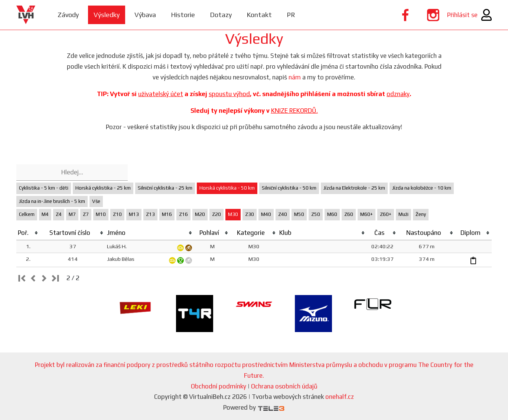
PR (291, 15)
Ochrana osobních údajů (284, 386)
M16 (167, 214)
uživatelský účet (161, 94)
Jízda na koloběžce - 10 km (422, 188)
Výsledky (107, 15)
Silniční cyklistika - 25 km (165, 188)
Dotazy (221, 15)
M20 (200, 214)
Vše (96, 201)
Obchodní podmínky (219, 386)
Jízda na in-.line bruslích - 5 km (52, 201)
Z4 (59, 214)
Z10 (117, 214)
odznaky (398, 94)
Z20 (216, 214)
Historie (183, 15)
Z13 (150, 214)
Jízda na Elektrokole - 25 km (354, 188)
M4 (45, 214)
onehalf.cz (340, 397)
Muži (403, 214)
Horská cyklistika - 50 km (227, 188)
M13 (134, 214)
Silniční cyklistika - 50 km (289, 188)
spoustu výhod (229, 94)
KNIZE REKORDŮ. (294, 111)
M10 (101, 214)
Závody (68, 15)
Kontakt (259, 15)
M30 (233, 214)
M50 (299, 214)
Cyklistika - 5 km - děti (44, 188)
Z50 (316, 214)
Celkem (27, 214)
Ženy (421, 214)
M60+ (367, 214)
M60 (332, 214)
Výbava (145, 15)
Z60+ (386, 214)
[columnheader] (28, 233)
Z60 (349, 214)
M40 (266, 214)
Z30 (250, 214)
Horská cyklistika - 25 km (103, 188)
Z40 (283, 214)
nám (295, 77)
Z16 (183, 214)
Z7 (86, 214)
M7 (72, 214)
